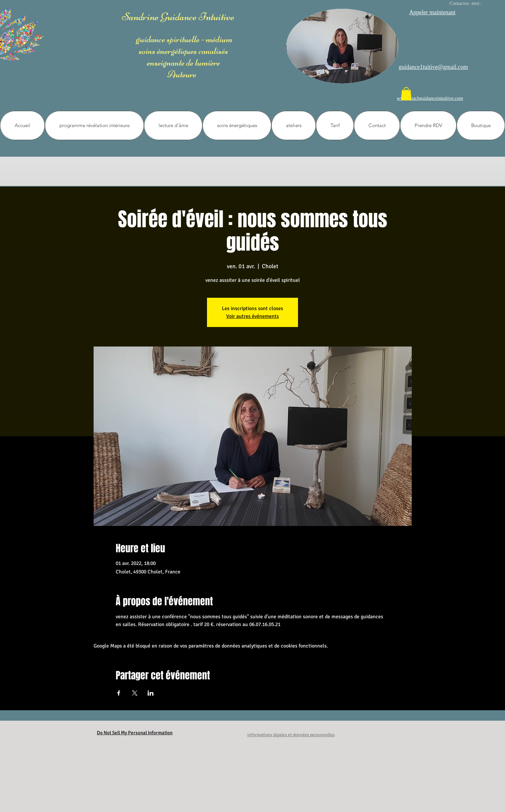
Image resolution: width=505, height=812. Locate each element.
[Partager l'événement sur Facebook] (119, 693)
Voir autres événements (252, 316)
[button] (406, 94)
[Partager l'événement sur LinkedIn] (151, 693)
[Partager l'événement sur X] (135, 693)
